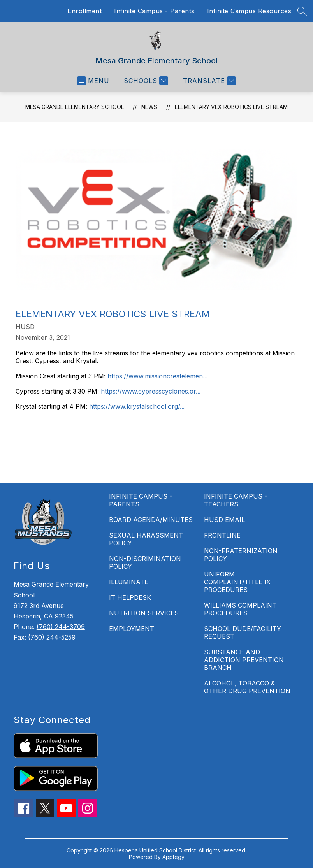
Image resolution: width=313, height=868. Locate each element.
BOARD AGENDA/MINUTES (151, 520)
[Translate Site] (208, 81)
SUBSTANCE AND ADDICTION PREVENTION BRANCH (244, 660)
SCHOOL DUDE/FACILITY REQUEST (243, 633)
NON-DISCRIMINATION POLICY (145, 562)
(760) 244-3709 (61, 627)
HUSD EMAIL (224, 520)
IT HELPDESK (130, 597)
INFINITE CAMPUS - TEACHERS (236, 500)
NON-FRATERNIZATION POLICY (241, 555)
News (149, 107)
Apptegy (173, 857)
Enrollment (84, 11)
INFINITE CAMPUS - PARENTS (141, 500)
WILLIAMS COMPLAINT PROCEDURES (240, 609)
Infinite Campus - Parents (154, 11)
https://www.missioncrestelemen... (157, 376)
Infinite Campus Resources (249, 11)
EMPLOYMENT (132, 629)
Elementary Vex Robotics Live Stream (231, 107)
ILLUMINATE (129, 582)
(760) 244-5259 (52, 637)
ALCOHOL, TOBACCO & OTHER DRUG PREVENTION (247, 687)
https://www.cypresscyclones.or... (151, 391)
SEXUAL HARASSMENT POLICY (146, 539)
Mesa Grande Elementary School (75, 107)
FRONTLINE (222, 535)
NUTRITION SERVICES (144, 613)
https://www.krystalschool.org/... (137, 406)
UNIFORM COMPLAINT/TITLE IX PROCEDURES (237, 582)
